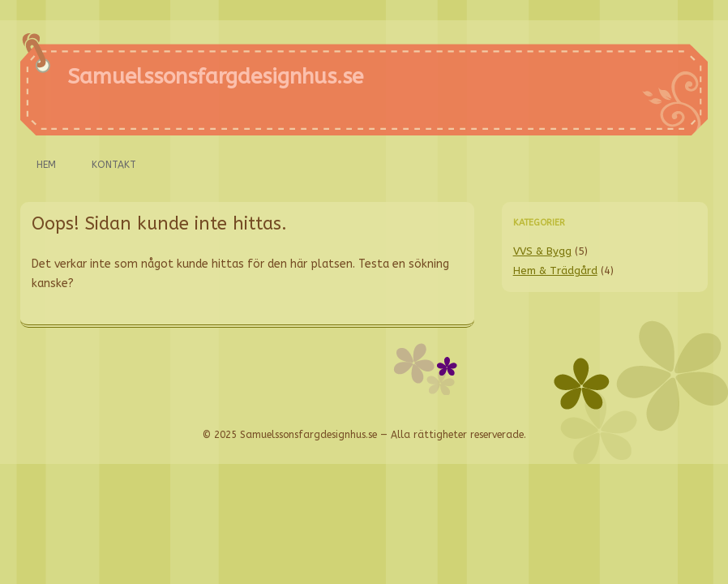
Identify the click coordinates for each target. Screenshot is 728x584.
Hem (46, 165)
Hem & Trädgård (555, 271)
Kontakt (114, 165)
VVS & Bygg (542, 251)
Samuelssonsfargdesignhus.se (215, 77)
